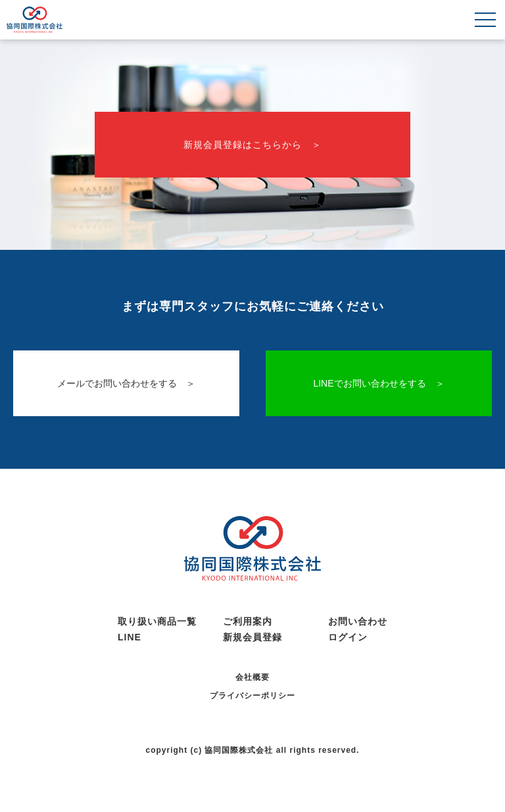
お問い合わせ (358, 621)
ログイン (348, 637)
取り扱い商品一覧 (157, 621)
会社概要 (252, 677)
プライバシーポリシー (252, 696)
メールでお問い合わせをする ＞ (126, 383)
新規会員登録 (252, 637)
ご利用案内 (248, 621)
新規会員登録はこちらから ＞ (252, 145)
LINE (130, 637)
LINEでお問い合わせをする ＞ (378, 383)
